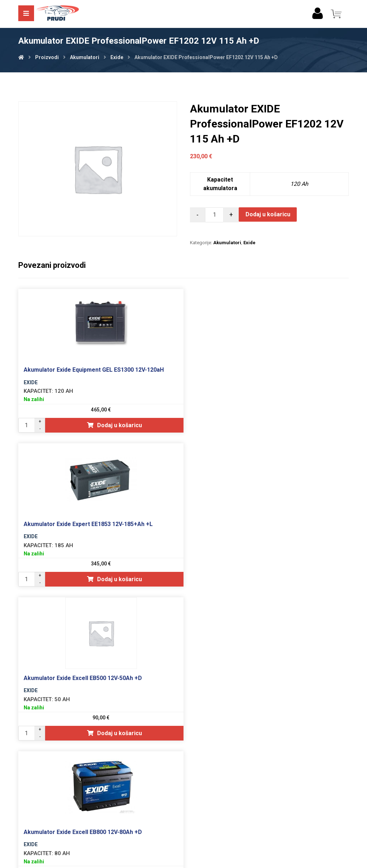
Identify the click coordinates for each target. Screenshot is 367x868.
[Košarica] (336, 13)
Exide (249, 243)
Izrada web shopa (172, 861)
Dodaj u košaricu (268, 214)
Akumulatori (227, 243)
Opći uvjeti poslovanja (184, 805)
